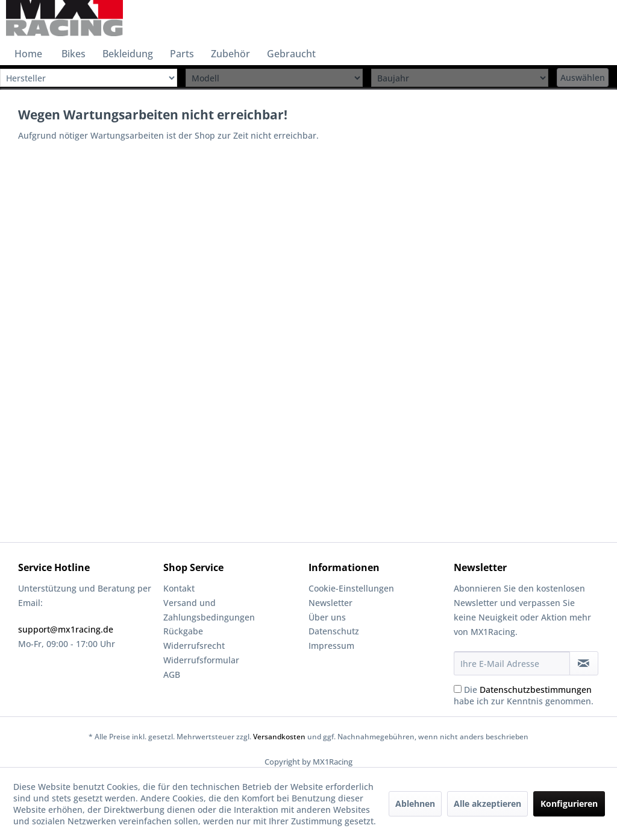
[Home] (28, 54)
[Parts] (182, 54)
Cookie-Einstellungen (351, 588)
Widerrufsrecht (194, 646)
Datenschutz (334, 631)
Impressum (331, 646)
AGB (172, 674)
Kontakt (179, 588)
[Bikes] (74, 54)
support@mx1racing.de (66, 629)
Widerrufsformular (201, 660)
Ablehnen (415, 804)
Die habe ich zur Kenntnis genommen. (524, 695)
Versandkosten (279, 737)
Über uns (327, 617)
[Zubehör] (230, 54)
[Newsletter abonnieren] (584, 663)
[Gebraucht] (291, 54)
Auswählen (583, 77)
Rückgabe (183, 631)
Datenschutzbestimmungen (536, 690)
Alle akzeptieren (487, 804)
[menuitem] (28, 54)
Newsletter (330, 603)
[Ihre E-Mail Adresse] (512, 663)
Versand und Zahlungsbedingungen (209, 610)
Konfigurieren (569, 804)
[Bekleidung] (128, 54)
